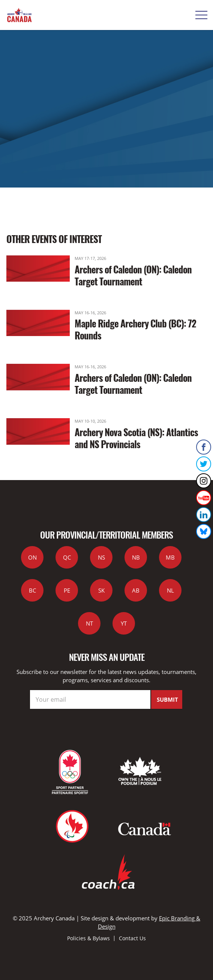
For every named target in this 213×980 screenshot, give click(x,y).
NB (136, 557)
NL (170, 590)
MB (170, 557)
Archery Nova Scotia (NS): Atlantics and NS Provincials (136, 438)
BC (32, 590)
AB (136, 590)
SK (101, 590)
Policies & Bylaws (88, 938)
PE (67, 590)
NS (101, 557)
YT (124, 623)
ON (32, 557)
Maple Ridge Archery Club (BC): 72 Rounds (135, 329)
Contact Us (132, 938)
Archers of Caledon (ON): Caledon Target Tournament (133, 275)
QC (67, 557)
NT (89, 623)
